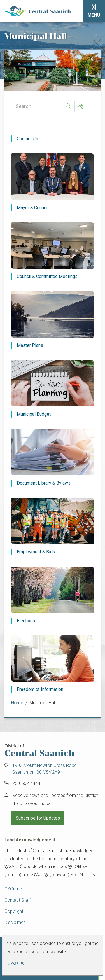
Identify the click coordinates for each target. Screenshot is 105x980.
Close (13, 963)
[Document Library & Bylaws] (53, 458)
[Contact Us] (53, 139)
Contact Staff (18, 900)
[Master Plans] (53, 320)
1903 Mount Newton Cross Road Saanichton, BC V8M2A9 (45, 769)
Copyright (14, 911)
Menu (94, 15)
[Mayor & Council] (53, 182)
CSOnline (13, 889)
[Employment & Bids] (53, 527)
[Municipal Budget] (53, 389)
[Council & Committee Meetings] (53, 251)
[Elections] (53, 595)
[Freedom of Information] (53, 664)
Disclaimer (15, 922)
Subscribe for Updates (38, 818)
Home (17, 703)
